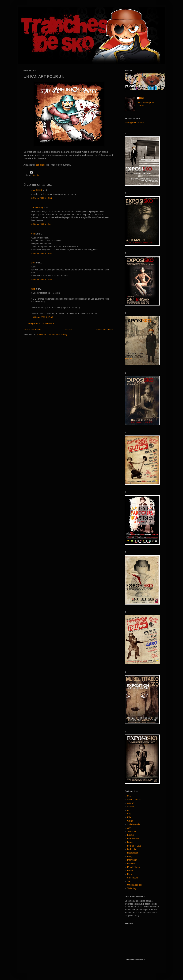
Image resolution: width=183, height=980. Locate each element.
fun (34, 175)
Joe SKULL (37, 190)
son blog (40, 165)
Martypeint (132, 860)
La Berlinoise (133, 839)
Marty (130, 856)
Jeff (129, 828)
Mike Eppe (132, 864)
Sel (129, 881)
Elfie (129, 817)
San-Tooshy (133, 878)
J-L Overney (37, 208)
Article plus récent (33, 330)
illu (38, 175)
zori (33, 263)
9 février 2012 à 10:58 (42, 280)
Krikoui (130, 835)
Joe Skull (131, 832)
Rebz (130, 874)
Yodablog (132, 888)
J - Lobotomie (134, 824)
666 (33, 234)
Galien (130, 821)
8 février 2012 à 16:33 (42, 198)
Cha (129, 814)
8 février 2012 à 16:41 (42, 224)
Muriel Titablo (133, 867)
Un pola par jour (135, 885)
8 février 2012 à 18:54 (42, 254)
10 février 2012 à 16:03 (42, 317)
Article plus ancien (105, 330)
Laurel (130, 842)
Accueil (69, 330)
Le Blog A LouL (134, 846)
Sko (33, 289)
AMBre (130, 807)
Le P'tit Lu (132, 849)
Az (128, 810)
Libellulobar (133, 853)
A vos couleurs (134, 800)
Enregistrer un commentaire (41, 323)
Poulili (130, 871)
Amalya (131, 803)
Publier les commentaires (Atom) (52, 335)
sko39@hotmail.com (134, 123)
